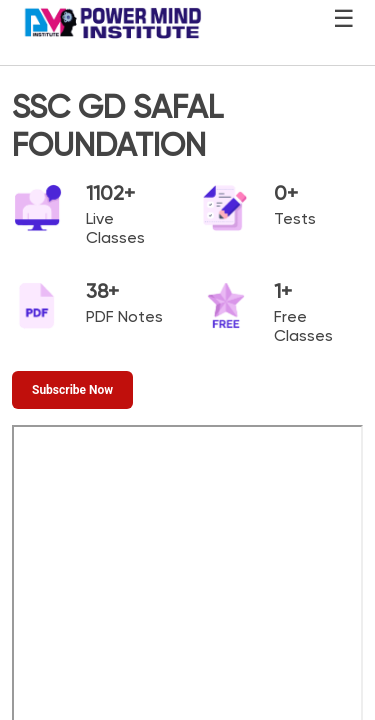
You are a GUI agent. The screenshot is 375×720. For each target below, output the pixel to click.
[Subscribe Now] (72, 390)
